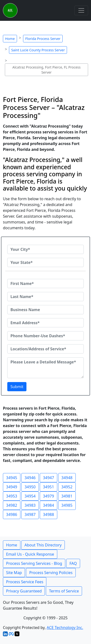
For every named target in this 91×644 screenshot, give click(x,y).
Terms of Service (64, 591)
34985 (67, 505)
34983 (30, 505)
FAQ (73, 563)
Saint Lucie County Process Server (38, 50)
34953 (12, 496)
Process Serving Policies (51, 573)
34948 (67, 478)
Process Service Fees (25, 582)
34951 (49, 487)
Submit (17, 387)
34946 (30, 478)
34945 (12, 478)
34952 (67, 487)
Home (10, 39)
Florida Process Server (43, 39)
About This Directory (43, 545)
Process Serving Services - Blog (34, 563)
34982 (12, 505)
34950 (30, 487)
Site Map (14, 573)
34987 (30, 514)
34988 (49, 514)
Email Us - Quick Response (30, 554)
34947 (49, 478)
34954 (30, 496)
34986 (12, 514)
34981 (67, 496)
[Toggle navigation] (81, 10)
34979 (49, 496)
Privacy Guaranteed (24, 591)
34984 (49, 505)
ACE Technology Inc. (65, 628)
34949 (12, 487)
